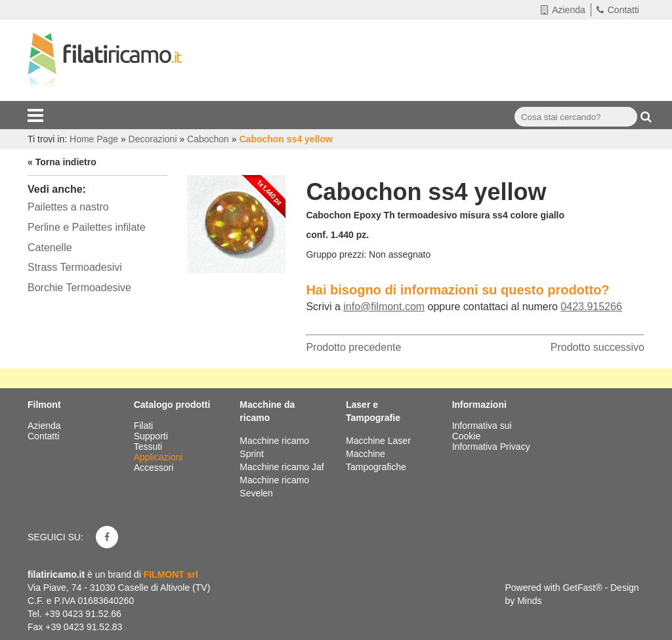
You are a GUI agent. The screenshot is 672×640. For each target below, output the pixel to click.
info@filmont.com (384, 307)
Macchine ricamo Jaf (282, 467)
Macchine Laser (378, 441)
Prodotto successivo (598, 347)
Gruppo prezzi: (336, 254)
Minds (529, 601)
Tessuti (149, 447)
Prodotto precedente (353, 347)
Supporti (152, 436)
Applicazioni (160, 457)
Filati (145, 426)
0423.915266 (591, 307)
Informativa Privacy (491, 447)
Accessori (155, 468)
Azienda (563, 10)
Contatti (618, 10)
